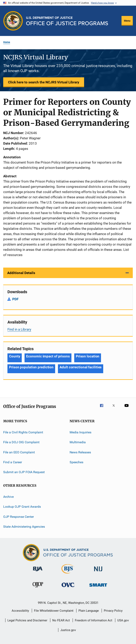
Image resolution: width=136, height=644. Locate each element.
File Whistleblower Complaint (54, 611)
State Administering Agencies (24, 527)
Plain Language (89, 611)
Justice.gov (68, 630)
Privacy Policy (113, 611)
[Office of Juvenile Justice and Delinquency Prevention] (38, 588)
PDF (15, 299)
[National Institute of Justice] (98, 572)
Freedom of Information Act (94, 620)
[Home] (67, 21)
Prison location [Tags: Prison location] (88, 356)
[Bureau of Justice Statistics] (68, 574)
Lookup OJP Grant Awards (22, 507)
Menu (127, 21)
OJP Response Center (19, 516)
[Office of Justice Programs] (13, 21)
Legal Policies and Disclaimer (27, 620)
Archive (8, 497)
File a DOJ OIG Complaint (21, 442)
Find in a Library (19, 329)
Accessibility (20, 611)
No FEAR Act (61, 620)
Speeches (76, 462)
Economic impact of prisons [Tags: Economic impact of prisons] (48, 356)
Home (7, 42)
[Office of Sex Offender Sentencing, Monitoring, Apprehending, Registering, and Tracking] (98, 587)
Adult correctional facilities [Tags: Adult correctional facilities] (81, 367)
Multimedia (78, 442)
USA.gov (123, 620)
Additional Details (21, 273)
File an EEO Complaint (19, 452)
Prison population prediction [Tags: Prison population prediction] (31, 367)
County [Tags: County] (15, 356)
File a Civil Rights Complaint (23, 432)
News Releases (80, 452)
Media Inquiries (80, 432)
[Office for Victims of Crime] (68, 588)
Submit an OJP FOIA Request (24, 472)
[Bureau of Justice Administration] (38, 572)
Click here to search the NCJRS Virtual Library (44, 82)
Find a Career (13, 462)
